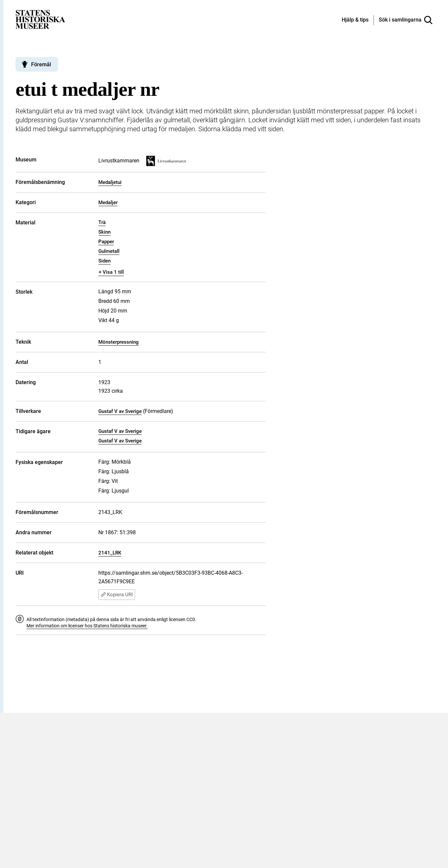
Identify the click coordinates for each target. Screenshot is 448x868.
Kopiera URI (117, 595)
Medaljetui (110, 182)
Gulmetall (109, 251)
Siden (104, 261)
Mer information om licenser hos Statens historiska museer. (87, 626)
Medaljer (108, 203)
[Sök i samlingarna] (406, 20)
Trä (102, 222)
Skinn (104, 232)
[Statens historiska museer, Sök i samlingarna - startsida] (40, 19)
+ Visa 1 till (111, 272)
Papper (106, 242)
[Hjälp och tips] (355, 20)
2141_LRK (110, 553)
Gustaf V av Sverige (120, 411)
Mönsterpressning (119, 342)
